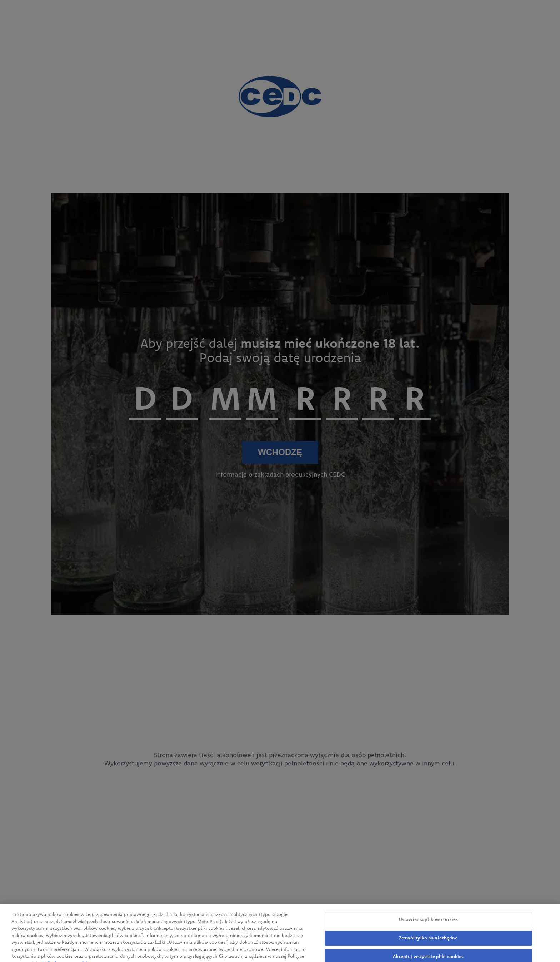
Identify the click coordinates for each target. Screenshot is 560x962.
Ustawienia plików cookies (428, 923)
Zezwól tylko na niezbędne (428, 941)
